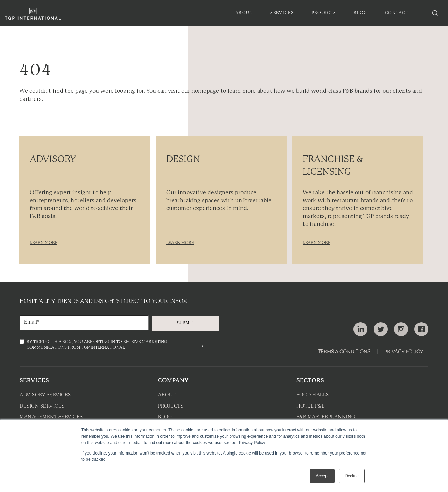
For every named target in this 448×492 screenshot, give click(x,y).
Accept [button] (322, 476)
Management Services (51, 417)
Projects (171, 406)
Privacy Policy (404, 352)
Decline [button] (352, 476)
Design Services (42, 406)
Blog (165, 417)
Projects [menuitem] (324, 13)
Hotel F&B (311, 406)
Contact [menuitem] (397, 13)
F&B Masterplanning (326, 417)
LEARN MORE (44, 243)
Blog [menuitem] (360, 13)
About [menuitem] (244, 13)
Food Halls (313, 395)
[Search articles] (435, 13)
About (167, 395)
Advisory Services (45, 395)
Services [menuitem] (282, 13)
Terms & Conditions (344, 352)
